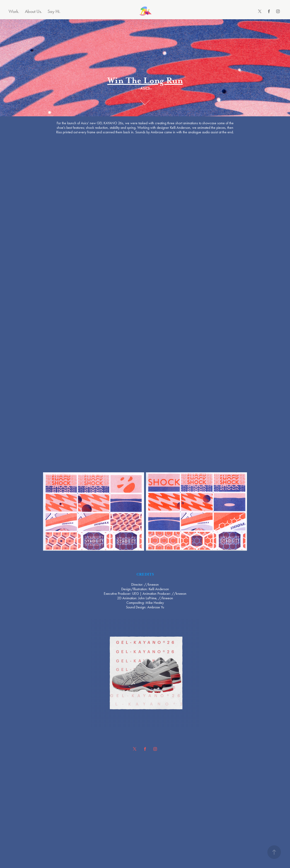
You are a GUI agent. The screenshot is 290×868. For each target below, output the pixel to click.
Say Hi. (54, 11)
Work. (14, 11)
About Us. (34, 11)
